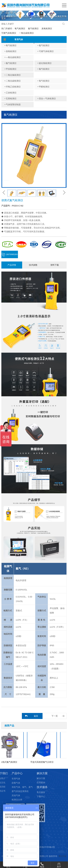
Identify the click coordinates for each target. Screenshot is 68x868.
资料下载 (55, 265)
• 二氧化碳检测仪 (13, 81)
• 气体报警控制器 (13, 105)
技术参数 (33, 265)
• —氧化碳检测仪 (13, 57)
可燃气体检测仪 (9, 33)
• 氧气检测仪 (10, 45)
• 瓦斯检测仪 (10, 99)
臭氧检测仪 (47, 28)
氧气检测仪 (20, 28)
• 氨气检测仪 (43, 45)
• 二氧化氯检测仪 (13, 75)
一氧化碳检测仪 (26, 33)
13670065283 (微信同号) (10, 256)
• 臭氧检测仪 (10, 51)
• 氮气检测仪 (10, 63)
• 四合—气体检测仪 (47, 99)
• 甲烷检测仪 (10, 69)
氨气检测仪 (33, 28)
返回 (36, 716)
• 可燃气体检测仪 (46, 51)
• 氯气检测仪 (43, 69)
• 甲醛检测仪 (43, 87)
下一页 (55, 716)
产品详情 (12, 265)
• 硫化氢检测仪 (45, 63)
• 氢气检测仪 (43, 81)
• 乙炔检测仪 (10, 93)
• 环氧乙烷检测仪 (13, 87)
